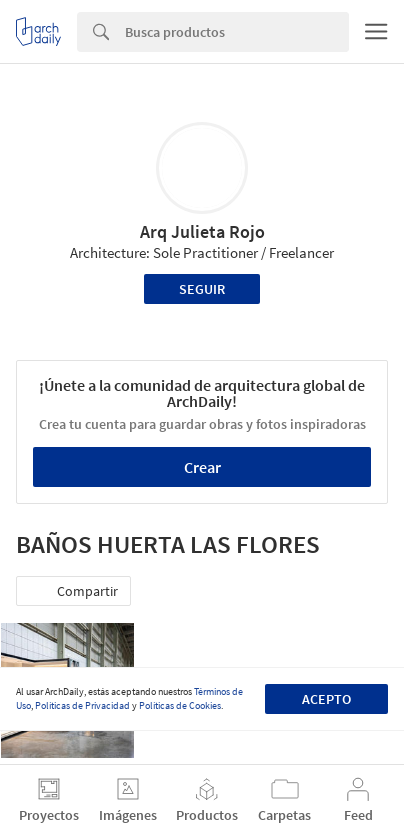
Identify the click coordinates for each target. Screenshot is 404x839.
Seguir (202, 289)
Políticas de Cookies (180, 705)
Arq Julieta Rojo (202, 231)
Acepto (326, 699)
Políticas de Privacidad (82, 705)
